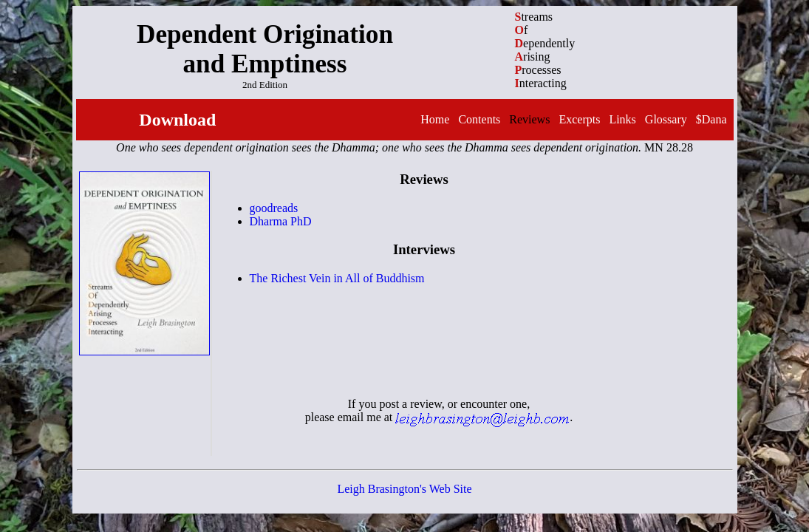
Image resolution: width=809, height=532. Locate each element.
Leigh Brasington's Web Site (404, 489)
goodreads (274, 208)
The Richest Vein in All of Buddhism (337, 278)
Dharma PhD (281, 221)
